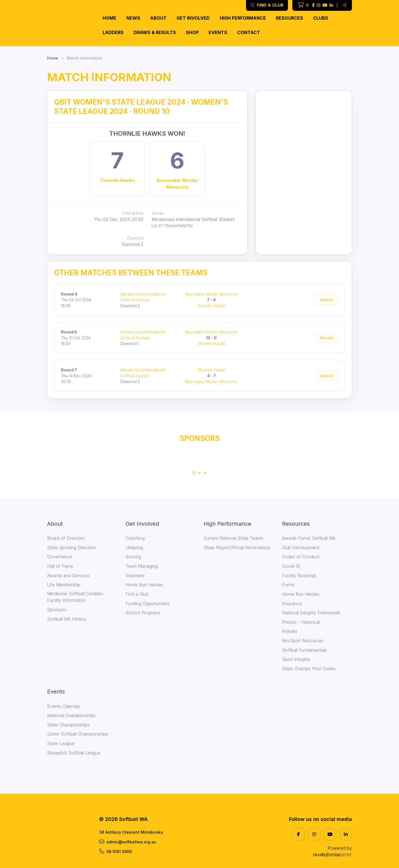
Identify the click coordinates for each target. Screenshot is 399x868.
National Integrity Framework (311, 613)
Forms (288, 585)
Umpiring (134, 548)
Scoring (133, 557)
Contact (249, 32)
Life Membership (64, 585)
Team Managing (142, 566)
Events (218, 32)
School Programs (143, 613)
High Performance (243, 18)
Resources (290, 18)
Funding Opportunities (147, 604)
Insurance (292, 604)
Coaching (135, 538)
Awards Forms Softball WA (309, 538)
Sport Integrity (296, 659)
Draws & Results (155, 32)
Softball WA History (67, 619)
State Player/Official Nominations (237, 548)
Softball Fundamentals (305, 650)
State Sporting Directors (71, 548)
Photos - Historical (301, 622)
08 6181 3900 (116, 851)
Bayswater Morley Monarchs (177, 184)
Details (327, 300)
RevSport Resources (303, 641)
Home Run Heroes (144, 585)
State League (61, 743)
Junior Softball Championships (78, 734)
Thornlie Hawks (117, 180)
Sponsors (57, 610)
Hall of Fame (60, 566)
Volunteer (135, 576)
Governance (60, 557)
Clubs (321, 18)
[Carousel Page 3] (205, 473)
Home (109, 18)
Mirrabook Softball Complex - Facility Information (77, 597)
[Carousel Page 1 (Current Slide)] (194, 473)
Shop (192, 32)
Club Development (301, 548)
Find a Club (137, 594)
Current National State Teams (233, 538)
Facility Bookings (299, 576)
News (133, 18)
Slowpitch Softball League (74, 753)
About (158, 18)
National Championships (71, 715)
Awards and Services (68, 576)
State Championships (68, 725)
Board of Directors (66, 538)
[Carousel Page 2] (199, 473)
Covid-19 (291, 566)
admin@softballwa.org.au (128, 842)
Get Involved (193, 18)
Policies (290, 631)
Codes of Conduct (301, 557)
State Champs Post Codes (309, 669)
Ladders (113, 32)
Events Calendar (64, 706)
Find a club (267, 5)
